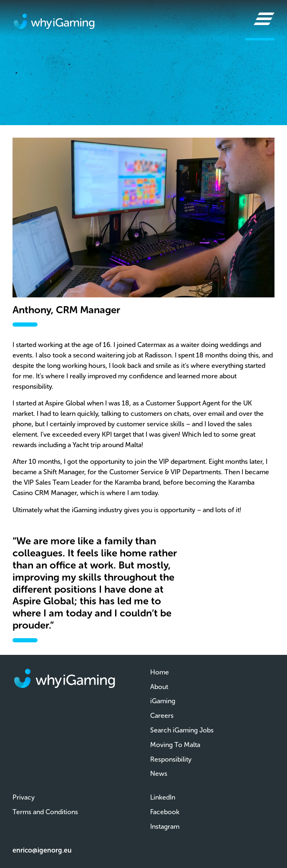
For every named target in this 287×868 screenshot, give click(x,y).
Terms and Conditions (45, 812)
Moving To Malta (175, 745)
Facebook (165, 812)
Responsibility (171, 759)
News (159, 774)
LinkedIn (163, 797)
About (159, 687)
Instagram (165, 826)
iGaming (163, 701)
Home (160, 672)
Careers (162, 716)
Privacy (24, 797)
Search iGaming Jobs (182, 730)
